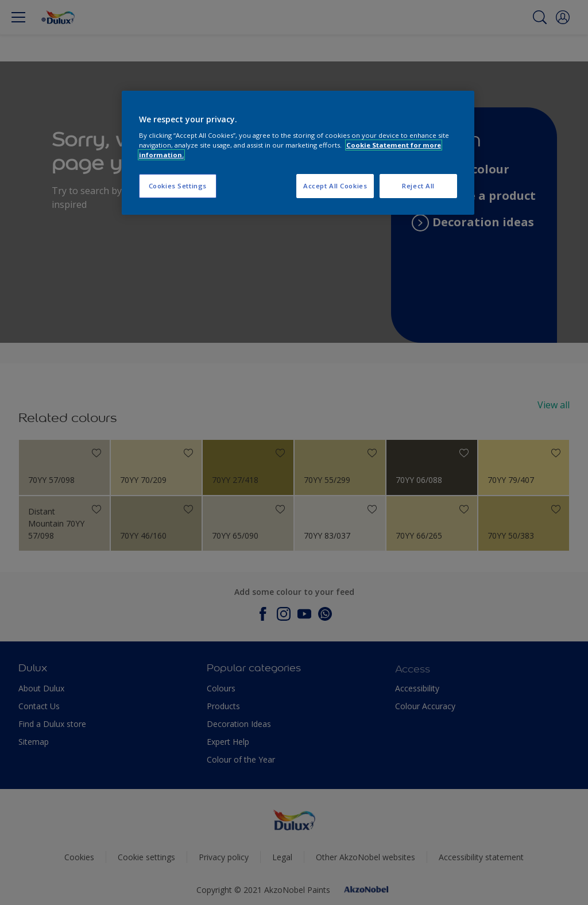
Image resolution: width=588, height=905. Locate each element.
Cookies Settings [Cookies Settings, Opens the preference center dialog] (178, 186)
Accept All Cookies (335, 186)
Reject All (418, 186)
